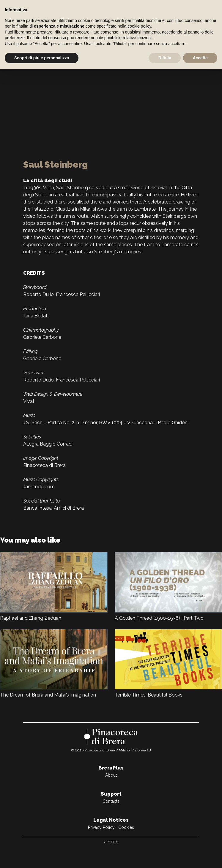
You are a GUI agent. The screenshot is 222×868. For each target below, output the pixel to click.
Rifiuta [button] (165, 58)
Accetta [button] (200, 58)
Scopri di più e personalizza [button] (42, 58)
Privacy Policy (101, 827)
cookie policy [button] (139, 26)
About (111, 775)
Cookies (126, 827)
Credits (111, 842)
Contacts (111, 801)
